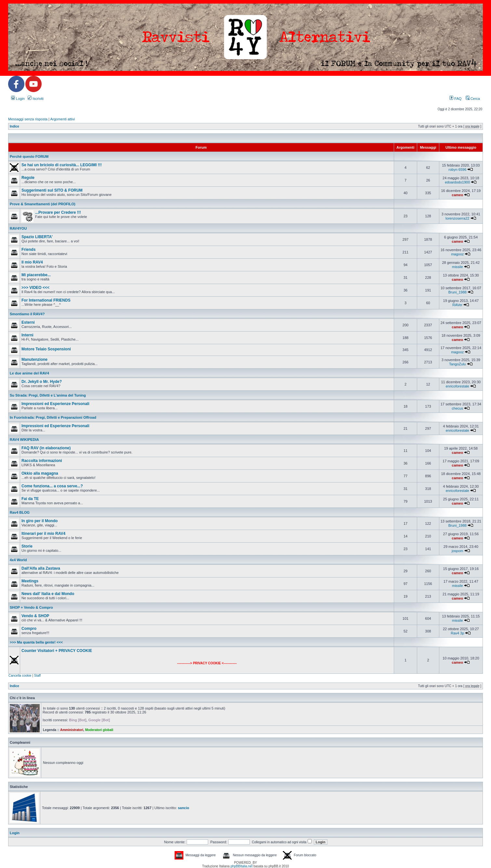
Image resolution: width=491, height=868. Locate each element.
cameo (457, 195)
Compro (29, 629)
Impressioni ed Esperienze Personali (55, 404)
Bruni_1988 (458, 292)
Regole (28, 178)
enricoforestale (458, 386)
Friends (28, 250)
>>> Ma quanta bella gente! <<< (36, 642)
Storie (27, 546)
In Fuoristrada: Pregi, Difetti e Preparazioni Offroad (53, 417)
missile (458, 267)
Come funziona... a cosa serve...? (52, 486)
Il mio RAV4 (32, 262)
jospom (457, 551)
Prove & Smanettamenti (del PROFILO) (43, 204)
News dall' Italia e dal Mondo (48, 594)
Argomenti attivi (62, 119)
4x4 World (18, 560)
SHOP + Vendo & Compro (31, 607)
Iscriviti (36, 99)
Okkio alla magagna (40, 473)
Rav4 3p (457, 633)
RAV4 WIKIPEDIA (24, 440)
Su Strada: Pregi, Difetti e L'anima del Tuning (48, 395)
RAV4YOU (18, 228)
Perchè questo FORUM (29, 156)
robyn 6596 (457, 170)
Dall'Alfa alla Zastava (41, 568)
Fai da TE (30, 499)
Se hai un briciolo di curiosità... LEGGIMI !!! (62, 165)
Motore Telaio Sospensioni (46, 349)
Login (18, 99)
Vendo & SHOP (35, 616)
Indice (14, 126)
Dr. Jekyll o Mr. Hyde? (42, 382)
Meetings (30, 581)
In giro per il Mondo (40, 521)
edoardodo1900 (457, 182)
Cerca (473, 99)
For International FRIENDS (46, 300)
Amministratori (72, 730)
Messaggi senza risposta (28, 119)
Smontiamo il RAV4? (27, 314)
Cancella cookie (20, 676)
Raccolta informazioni (42, 461)
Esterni (28, 322)
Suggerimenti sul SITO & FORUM (52, 190)
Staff (37, 676)
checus (457, 408)
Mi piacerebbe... (36, 275)
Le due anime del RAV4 (29, 373)
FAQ (455, 99)
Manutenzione (34, 359)
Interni (27, 335)
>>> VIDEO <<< (35, 288)
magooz (457, 254)
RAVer (457, 305)
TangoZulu (457, 364)
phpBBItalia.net (242, 866)
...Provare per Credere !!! (58, 212)
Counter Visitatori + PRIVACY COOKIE (57, 651)
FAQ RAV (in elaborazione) (46, 448)
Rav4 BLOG (20, 512)
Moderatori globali (99, 730)
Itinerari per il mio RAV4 (43, 534)
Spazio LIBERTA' (37, 237)
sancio (184, 808)
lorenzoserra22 (457, 218)
